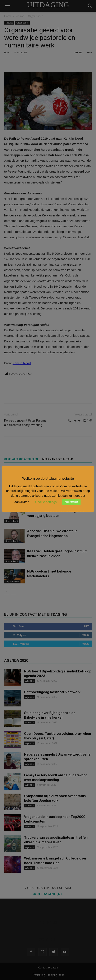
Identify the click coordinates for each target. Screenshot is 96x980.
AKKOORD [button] (71, 502)
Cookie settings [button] (46, 502)
